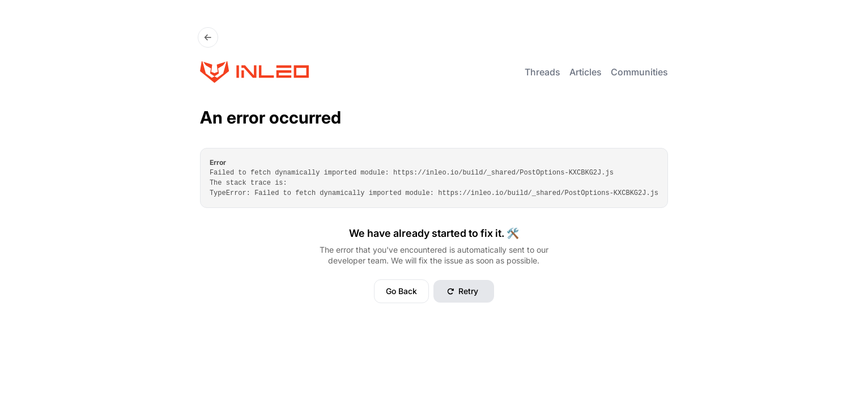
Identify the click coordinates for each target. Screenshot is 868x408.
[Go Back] (208, 37)
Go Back (401, 291)
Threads (542, 72)
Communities (639, 72)
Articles (586, 72)
